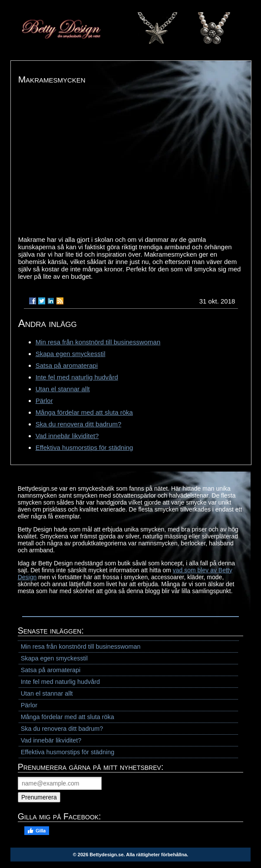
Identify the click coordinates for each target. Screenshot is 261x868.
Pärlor (44, 401)
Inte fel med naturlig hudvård (77, 377)
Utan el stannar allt (63, 389)
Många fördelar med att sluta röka (84, 412)
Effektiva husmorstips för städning (84, 447)
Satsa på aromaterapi (67, 365)
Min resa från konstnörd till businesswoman (98, 342)
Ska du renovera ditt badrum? (79, 424)
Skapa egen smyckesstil (71, 354)
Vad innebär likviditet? (67, 436)
